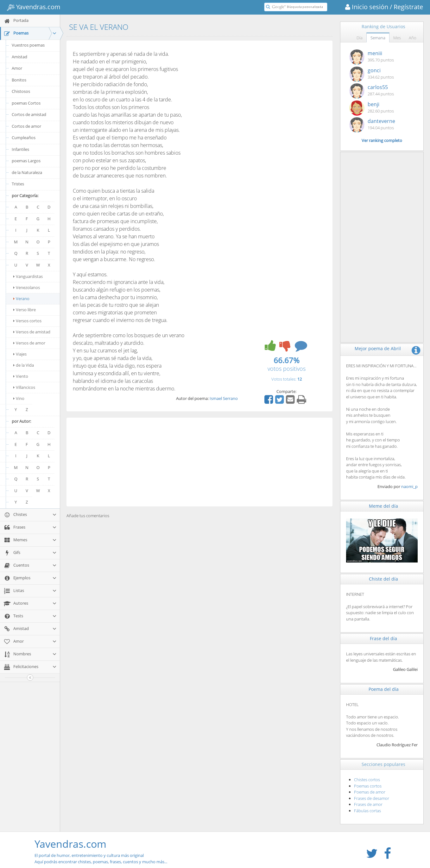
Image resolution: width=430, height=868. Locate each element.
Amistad (19, 57)
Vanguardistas (28, 276)
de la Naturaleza (27, 172)
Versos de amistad (32, 332)
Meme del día (383, 506)
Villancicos (24, 387)
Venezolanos (27, 287)
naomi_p (409, 486)
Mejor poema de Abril (378, 348)
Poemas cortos (368, 786)
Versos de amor (29, 343)
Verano (21, 299)
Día (360, 38)
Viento (21, 376)
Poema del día (384, 689)
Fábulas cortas (367, 811)
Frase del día (383, 638)
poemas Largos (26, 161)
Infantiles (20, 149)
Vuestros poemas (28, 45)
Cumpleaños (24, 138)
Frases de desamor (372, 798)
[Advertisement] (199, 462)
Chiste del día (383, 579)
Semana (378, 38)
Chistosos (21, 91)
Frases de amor (368, 804)
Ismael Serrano (224, 398)
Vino (19, 398)
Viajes (20, 354)
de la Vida (24, 365)
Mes (397, 38)
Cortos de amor (26, 126)
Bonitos (19, 80)
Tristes (18, 184)
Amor (17, 68)
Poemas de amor (370, 792)
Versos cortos (27, 321)
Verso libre (25, 310)
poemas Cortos (26, 103)
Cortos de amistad (29, 114)
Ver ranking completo (382, 140)
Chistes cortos (367, 780)
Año (413, 38)
